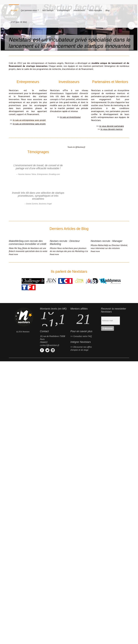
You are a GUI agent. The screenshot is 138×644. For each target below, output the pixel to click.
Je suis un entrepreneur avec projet (29, 120)
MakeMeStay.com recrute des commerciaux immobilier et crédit (28, 243)
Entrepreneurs (64, 10)
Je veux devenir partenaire (112, 126)
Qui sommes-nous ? (30, 10)
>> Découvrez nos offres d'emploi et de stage (81, 348)
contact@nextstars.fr (50, 345)
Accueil (14, 10)
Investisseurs (79, 10)
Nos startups (48, 10)
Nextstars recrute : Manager (106, 241)
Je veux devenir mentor (112, 129)
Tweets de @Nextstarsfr (76, 147)
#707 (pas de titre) (19, 22)
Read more (13, 254)
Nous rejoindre (95, 10)
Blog (108, 10)
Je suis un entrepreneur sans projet (29, 124)
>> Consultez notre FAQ (81, 336)
